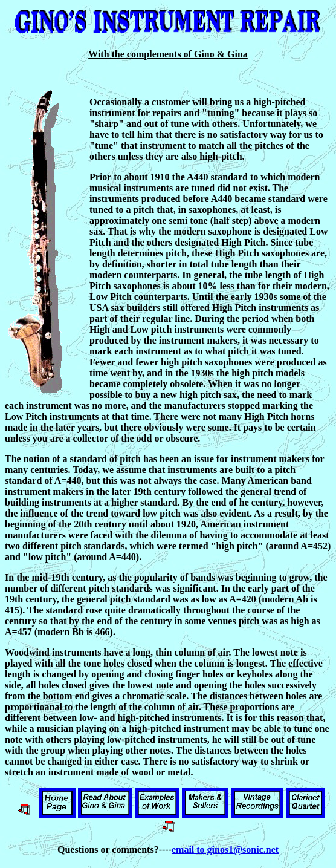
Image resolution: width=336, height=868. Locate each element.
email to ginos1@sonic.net (225, 850)
